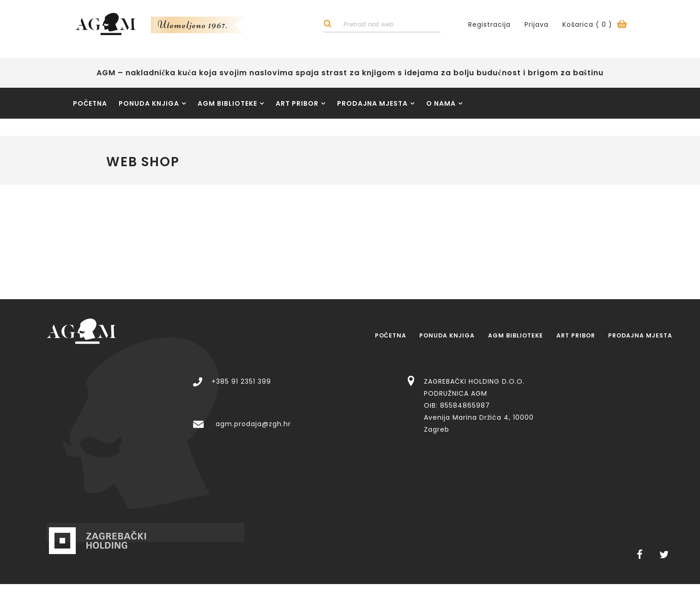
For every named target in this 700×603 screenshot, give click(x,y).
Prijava (537, 25)
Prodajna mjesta (376, 105)
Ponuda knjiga (152, 105)
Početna (90, 105)
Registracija (489, 25)
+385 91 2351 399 (359, 353)
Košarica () (595, 25)
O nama (444, 105)
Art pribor (301, 105)
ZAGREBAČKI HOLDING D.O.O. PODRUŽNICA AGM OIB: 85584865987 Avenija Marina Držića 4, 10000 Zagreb (597, 377)
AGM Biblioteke (231, 105)
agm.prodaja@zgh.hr (371, 396)
